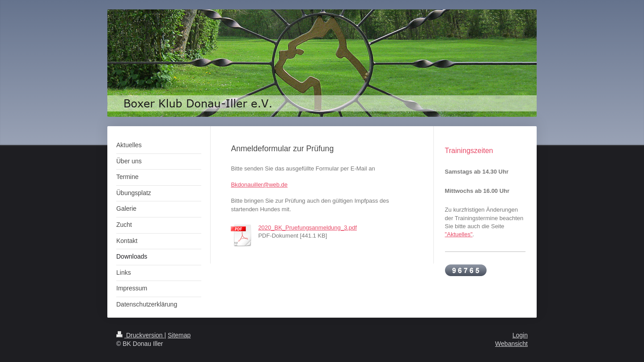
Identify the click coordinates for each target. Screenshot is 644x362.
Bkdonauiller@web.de (259, 185)
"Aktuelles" (459, 234)
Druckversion (140, 335)
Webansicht (511, 344)
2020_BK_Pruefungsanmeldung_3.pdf (307, 228)
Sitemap (179, 335)
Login (520, 335)
